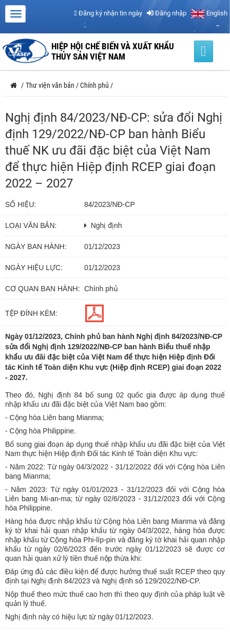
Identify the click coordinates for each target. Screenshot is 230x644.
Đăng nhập (167, 13)
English (209, 13)
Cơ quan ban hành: (43, 289)
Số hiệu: (21, 204)
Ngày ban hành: (36, 247)
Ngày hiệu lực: (34, 268)
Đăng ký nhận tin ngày (108, 13)
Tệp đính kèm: (31, 313)
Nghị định (107, 225)
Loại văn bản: (31, 225)
